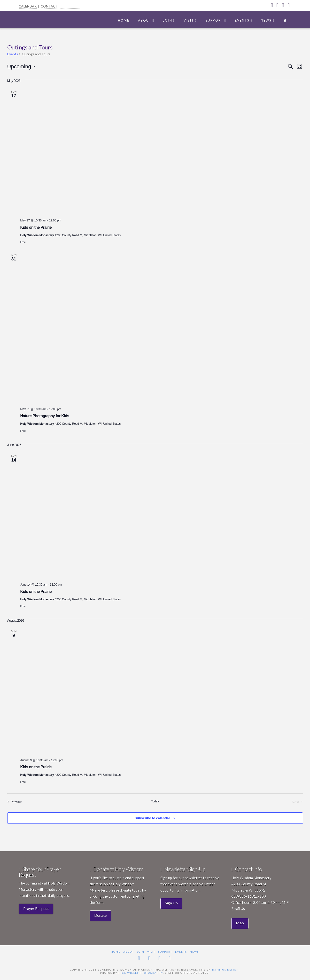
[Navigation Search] (285, 19)
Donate (100, 915)
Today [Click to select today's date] (155, 801)
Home (116, 952)
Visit (151, 952)
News (194, 952)
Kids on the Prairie (36, 227)
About (129, 952)
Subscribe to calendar (152, 818)
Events (13, 54)
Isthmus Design (225, 970)
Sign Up (171, 903)
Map (240, 923)
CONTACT (49, 6)
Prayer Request (36, 908)
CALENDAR (28, 6)
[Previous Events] (15, 802)
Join (141, 952)
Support (165, 952)
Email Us (238, 909)
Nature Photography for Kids (45, 416)
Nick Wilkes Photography (141, 973)
